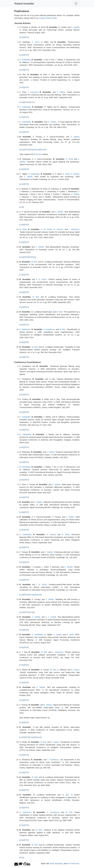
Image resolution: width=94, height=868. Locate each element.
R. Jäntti (66, 174)
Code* (43, 150)
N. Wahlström (25, 329)
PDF (27, 37)
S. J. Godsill (51, 617)
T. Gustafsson (53, 760)
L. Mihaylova (74, 229)
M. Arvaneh (58, 229)
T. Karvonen (33, 92)
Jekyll (52, 864)
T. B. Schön (41, 585)
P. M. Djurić (41, 279)
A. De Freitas (46, 229)
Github (32, 257)
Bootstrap (59, 864)
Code (32, 595)
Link (22, 37)
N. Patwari (52, 122)
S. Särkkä (75, 27)
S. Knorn (36, 42)
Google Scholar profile (48, 18)
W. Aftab (23, 229)
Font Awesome (73, 864)
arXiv (32, 102)
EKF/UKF (38, 154)
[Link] (22, 530)
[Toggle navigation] (76, 4)
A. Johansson (58, 652)
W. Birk (34, 262)
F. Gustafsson (49, 329)
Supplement (35, 150)
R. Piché (69, 159)
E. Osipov (75, 670)
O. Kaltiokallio (25, 60)
